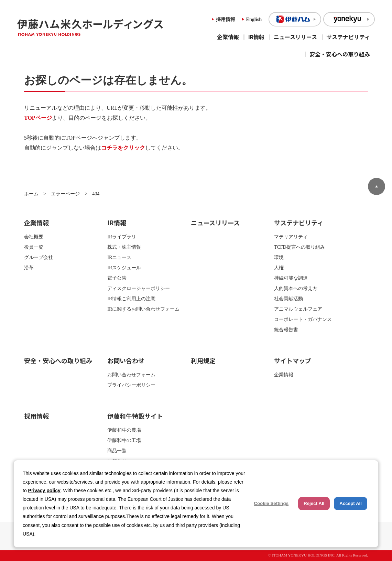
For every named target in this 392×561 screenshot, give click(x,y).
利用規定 (203, 360)
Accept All (351, 503)
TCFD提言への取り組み (300, 247)
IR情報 (256, 37)
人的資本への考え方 (296, 288)
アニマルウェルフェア (298, 309)
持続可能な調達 (291, 278)
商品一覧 (117, 451)
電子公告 (117, 278)
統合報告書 (286, 330)
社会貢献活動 (288, 299)
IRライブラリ (122, 237)
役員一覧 (34, 247)
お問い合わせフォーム (131, 375)
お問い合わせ (126, 360)
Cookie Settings (271, 503)
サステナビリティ (348, 37)
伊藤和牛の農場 (124, 430)
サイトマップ (293, 360)
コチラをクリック (123, 148)
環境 (279, 257)
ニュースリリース (295, 37)
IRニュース (119, 257)
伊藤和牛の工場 (124, 440)
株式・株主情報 (124, 247)
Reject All (314, 503)
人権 (279, 268)
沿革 (29, 268)
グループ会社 (39, 257)
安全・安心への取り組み (340, 54)
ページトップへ (377, 186)
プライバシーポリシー (131, 385)
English (254, 19)
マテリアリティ (291, 237)
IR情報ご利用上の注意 (131, 299)
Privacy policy (44, 490)
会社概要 (34, 237)
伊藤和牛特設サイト (135, 416)
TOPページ (38, 118)
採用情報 (226, 19)
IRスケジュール (124, 268)
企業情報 (228, 37)
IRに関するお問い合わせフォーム (143, 309)
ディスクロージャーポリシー (139, 288)
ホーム (31, 194)
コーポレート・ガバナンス (303, 319)
